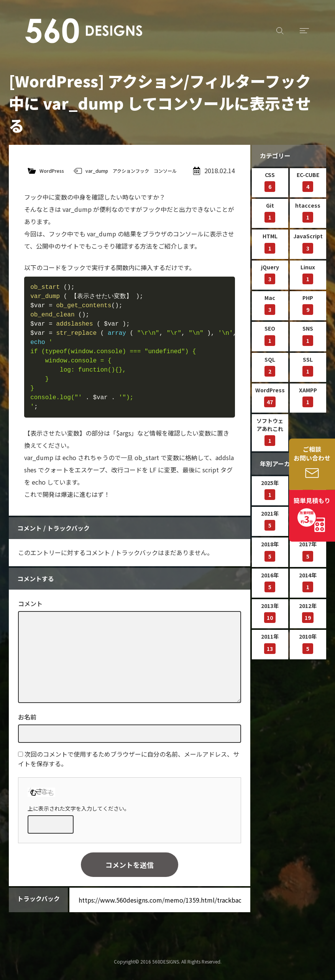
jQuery (270, 274)
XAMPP (308, 397)
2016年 (270, 582)
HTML (270, 243)
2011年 (270, 643)
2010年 (308, 643)
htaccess (308, 212)
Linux (308, 274)
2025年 (270, 489)
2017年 (308, 551)
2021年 (270, 520)
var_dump (97, 171)
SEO (270, 335)
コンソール (165, 171)
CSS (270, 181)
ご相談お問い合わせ (312, 453)
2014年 (308, 582)
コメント (30, 603)
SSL (308, 366)
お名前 (27, 717)
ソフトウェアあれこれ (270, 431)
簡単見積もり (312, 511)
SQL (270, 366)
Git (270, 212)
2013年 (270, 612)
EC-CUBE (308, 181)
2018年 (270, 551)
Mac (270, 304)
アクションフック (131, 171)
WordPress (52, 171)
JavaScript (308, 243)
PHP (308, 304)
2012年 (308, 612)
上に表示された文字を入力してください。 (79, 808)
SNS (308, 335)
